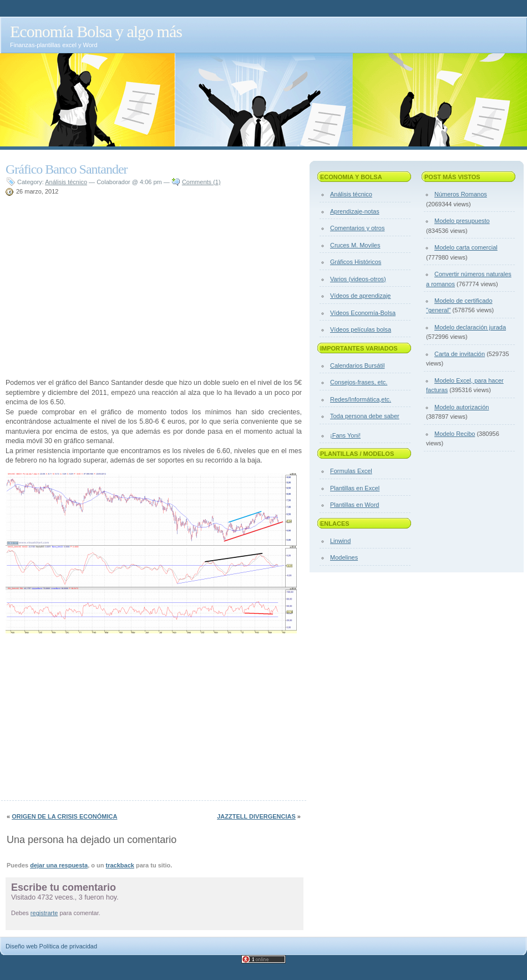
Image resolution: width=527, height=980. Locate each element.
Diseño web (21, 946)
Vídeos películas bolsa (361, 329)
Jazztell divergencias (256, 816)
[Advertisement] (99, 288)
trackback (120, 865)
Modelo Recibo (455, 434)
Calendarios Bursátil (357, 365)
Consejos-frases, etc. (359, 382)
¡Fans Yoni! (345, 435)
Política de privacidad (69, 946)
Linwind (340, 541)
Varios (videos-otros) (358, 279)
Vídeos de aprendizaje (360, 296)
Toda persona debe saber (365, 416)
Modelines (344, 557)
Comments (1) (201, 182)
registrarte (44, 913)
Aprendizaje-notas (355, 211)
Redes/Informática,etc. (361, 399)
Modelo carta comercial (466, 247)
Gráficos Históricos (356, 262)
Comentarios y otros (357, 228)
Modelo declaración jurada (470, 327)
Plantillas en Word (354, 505)
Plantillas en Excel (355, 488)
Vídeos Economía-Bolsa (363, 313)
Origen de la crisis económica (64, 816)
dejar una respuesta (59, 865)
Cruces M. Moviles (355, 245)
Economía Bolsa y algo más (96, 31)
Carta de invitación (460, 354)
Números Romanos (461, 194)
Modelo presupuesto (462, 221)
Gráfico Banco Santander (67, 169)
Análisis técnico (66, 182)
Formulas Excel (351, 471)
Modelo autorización (462, 407)
